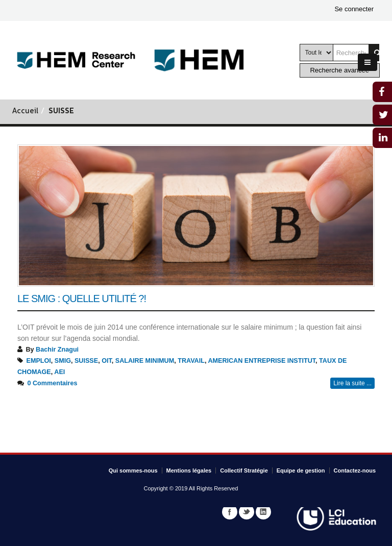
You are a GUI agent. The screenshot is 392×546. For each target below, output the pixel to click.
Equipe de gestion (301, 470)
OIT (107, 361)
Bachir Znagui (57, 350)
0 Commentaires (53, 383)
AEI (59, 372)
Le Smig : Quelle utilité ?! (82, 299)
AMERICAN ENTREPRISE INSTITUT (262, 361)
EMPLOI (39, 361)
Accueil (25, 111)
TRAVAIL (191, 361)
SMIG (63, 361)
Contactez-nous (355, 470)
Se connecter (354, 9)
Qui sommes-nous (133, 470)
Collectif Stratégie (244, 470)
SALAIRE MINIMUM (145, 361)
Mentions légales (189, 470)
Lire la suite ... (352, 383)
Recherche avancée (339, 70)
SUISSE (86, 361)
